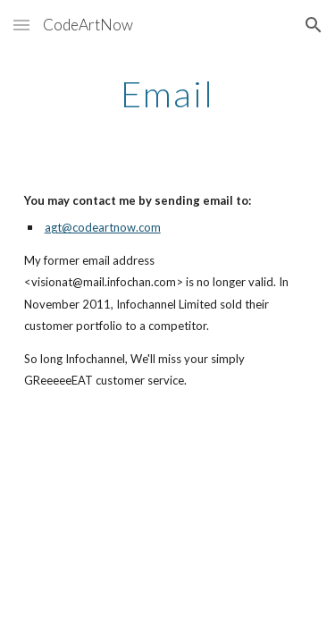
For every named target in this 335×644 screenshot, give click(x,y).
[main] (168, 94)
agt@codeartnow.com (103, 227)
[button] (21, 25)
